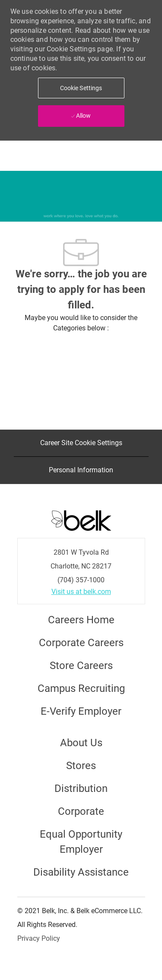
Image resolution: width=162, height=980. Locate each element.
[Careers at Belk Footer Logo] (81, 520)
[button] (81, 88)
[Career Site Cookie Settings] (81, 443)
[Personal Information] (81, 470)
